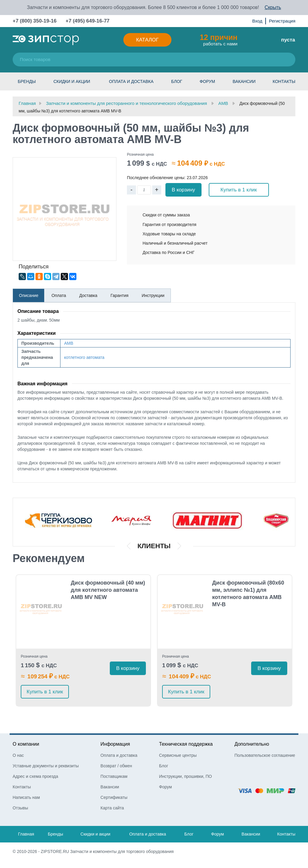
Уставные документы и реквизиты (46, 766)
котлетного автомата (84, 357)
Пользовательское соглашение (265, 755)
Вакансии (244, 81)
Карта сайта (112, 808)
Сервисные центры (178, 755)
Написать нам (26, 797)
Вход (257, 21)
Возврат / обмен (116, 766)
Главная (26, 834)
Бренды (27, 81)
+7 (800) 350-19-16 (35, 21)
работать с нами (219, 40)
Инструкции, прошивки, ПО (186, 776)
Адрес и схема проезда (35, 776)
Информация (115, 744)
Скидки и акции (72, 81)
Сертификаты (114, 797)
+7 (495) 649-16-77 (88, 21)
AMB (69, 343)
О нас (18, 755)
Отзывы (20, 808)
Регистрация (282, 21)
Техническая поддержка (186, 744)
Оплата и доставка (131, 81)
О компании (26, 744)
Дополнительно (252, 744)
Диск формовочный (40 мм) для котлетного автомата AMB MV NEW (108, 590)
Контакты (284, 81)
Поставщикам (114, 776)
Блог (177, 81)
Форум (207, 81)
